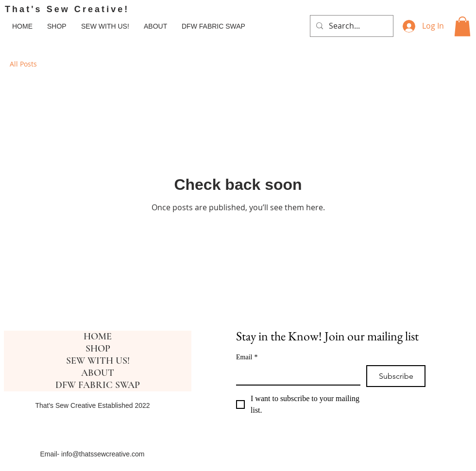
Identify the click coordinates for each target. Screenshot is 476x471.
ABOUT (98, 373)
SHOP (98, 349)
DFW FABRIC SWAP (98, 385)
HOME (98, 336)
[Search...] (351, 26)
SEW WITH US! (98, 361)
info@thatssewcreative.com (103, 454)
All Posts (23, 64)
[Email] (295, 375)
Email (247, 357)
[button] (462, 26)
